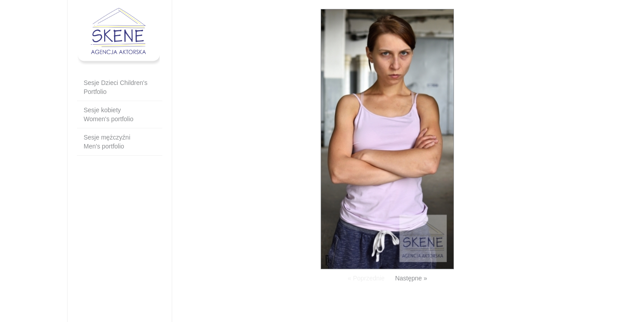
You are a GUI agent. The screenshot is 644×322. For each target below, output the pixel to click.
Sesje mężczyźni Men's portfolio (107, 142)
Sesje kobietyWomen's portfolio (108, 114)
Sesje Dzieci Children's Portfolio (116, 87)
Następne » (411, 278)
